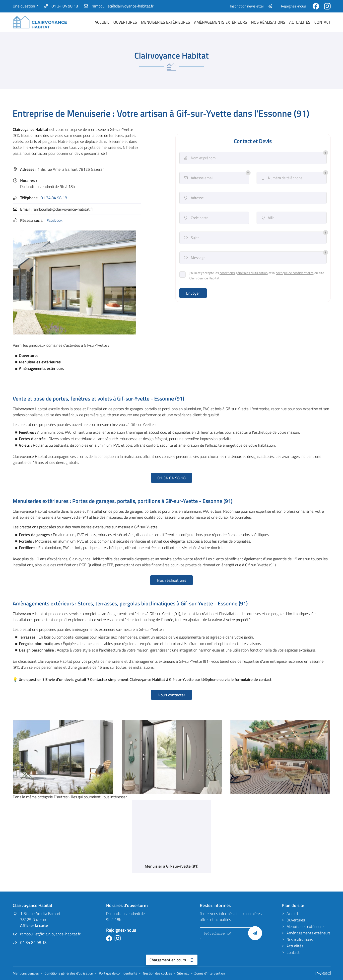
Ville (268, 218)
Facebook (55, 220)
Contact (322, 22)
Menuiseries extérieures (166, 22)
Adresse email (198, 178)
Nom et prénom (200, 158)
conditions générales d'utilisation (244, 273)
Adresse (194, 198)
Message (194, 258)
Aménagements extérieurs (221, 22)
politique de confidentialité (295, 273)
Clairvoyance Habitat (31, 129)
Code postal (196, 218)
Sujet (191, 238)
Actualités (300, 22)
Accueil (102, 22)
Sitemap (183, 973)
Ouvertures (125, 22)
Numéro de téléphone (281, 178)
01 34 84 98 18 (54, 198)
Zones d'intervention (210, 973)
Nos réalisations (268, 22)
